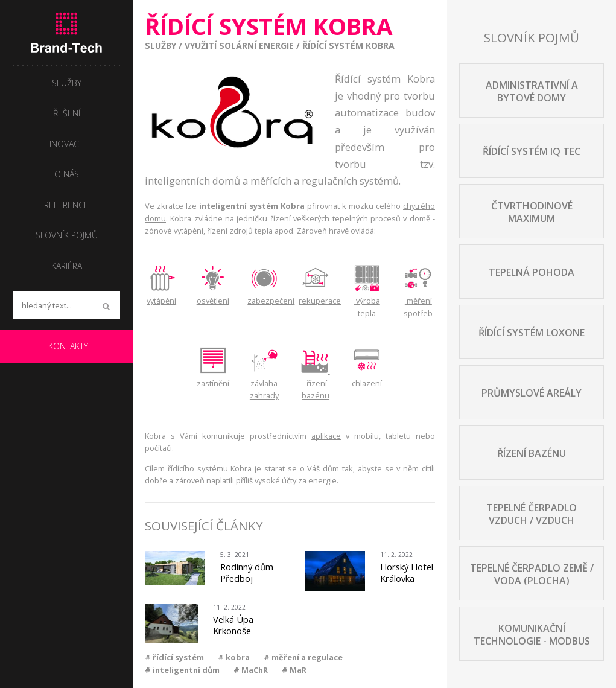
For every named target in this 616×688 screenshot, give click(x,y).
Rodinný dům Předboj (247, 572)
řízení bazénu (315, 383)
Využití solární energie (239, 46)
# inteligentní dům (182, 670)
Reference (66, 205)
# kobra (234, 657)
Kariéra (67, 266)
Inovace (67, 144)
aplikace (326, 436)
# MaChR (251, 670)
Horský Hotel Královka (407, 572)
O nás (67, 174)
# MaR (294, 670)
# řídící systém (174, 657)
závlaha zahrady (264, 383)
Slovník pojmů (67, 235)
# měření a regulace (303, 657)
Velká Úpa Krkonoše (233, 625)
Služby (160, 46)
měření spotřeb (418, 301)
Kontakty (68, 346)
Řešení (67, 113)
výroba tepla (367, 301)
